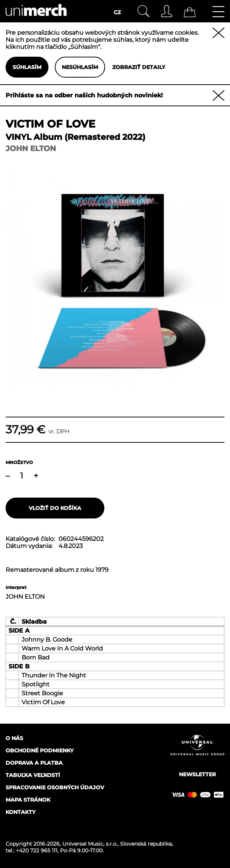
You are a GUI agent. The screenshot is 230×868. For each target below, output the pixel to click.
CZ (117, 12)
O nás (14, 738)
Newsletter (197, 774)
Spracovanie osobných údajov (55, 787)
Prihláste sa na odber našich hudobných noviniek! (84, 95)
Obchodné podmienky (40, 751)
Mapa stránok (28, 800)
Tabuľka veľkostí (33, 775)
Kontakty (21, 812)
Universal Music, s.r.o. (90, 844)
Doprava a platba (34, 763)
